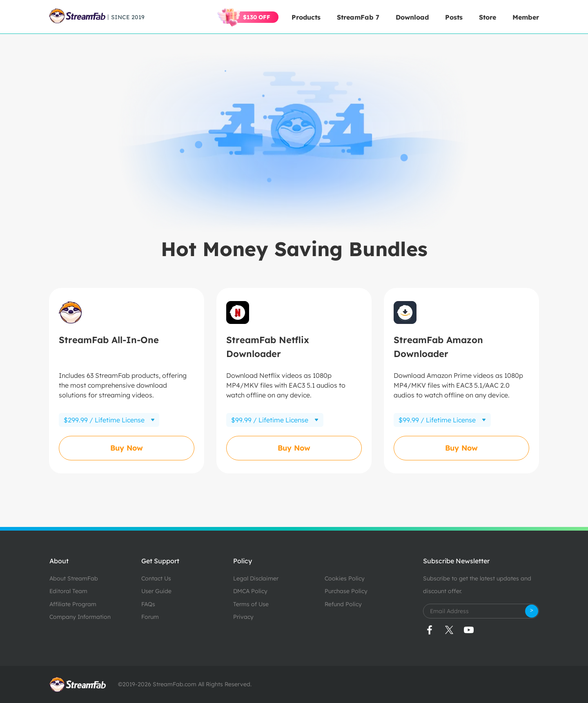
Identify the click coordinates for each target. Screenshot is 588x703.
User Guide (156, 591)
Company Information (80, 617)
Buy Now (127, 448)
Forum (150, 617)
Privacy (243, 617)
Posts (454, 17)
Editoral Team (68, 591)
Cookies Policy (345, 578)
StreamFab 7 (358, 17)
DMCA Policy (250, 591)
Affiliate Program (73, 604)
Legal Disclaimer (256, 578)
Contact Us (156, 578)
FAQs (148, 604)
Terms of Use (251, 604)
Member (526, 17)
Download (412, 17)
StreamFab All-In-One (109, 340)
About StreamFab (74, 578)
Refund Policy (343, 604)
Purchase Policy (346, 591)
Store (488, 17)
